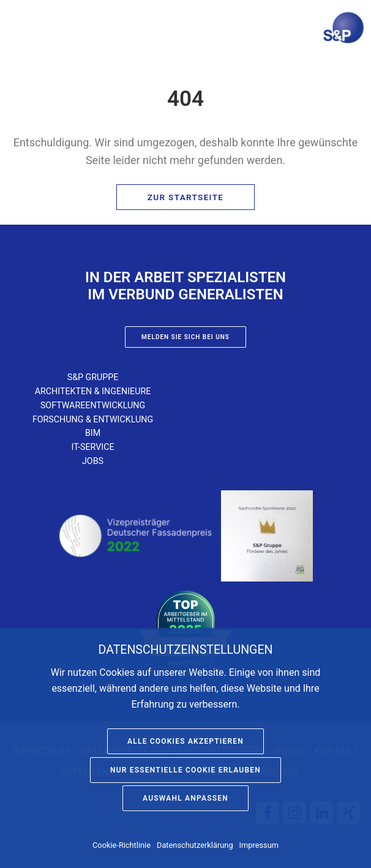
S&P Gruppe (93, 377)
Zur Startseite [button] (186, 197)
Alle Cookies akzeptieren (185, 741)
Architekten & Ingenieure (93, 391)
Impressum (259, 845)
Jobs (93, 461)
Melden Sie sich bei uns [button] (185, 337)
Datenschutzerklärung (195, 845)
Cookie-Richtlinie (122, 845)
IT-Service (92, 447)
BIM (93, 433)
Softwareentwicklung (93, 405)
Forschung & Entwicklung (93, 419)
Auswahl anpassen (185, 798)
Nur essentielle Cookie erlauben (185, 770)
